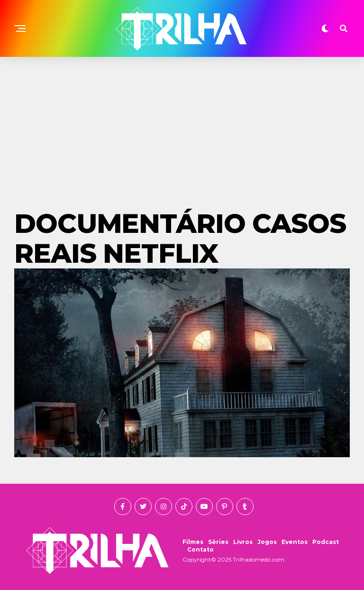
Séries (218, 542)
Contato (200, 549)
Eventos (295, 542)
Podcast (326, 542)
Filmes (193, 542)
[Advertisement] (182, 128)
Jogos (267, 542)
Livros (243, 542)
